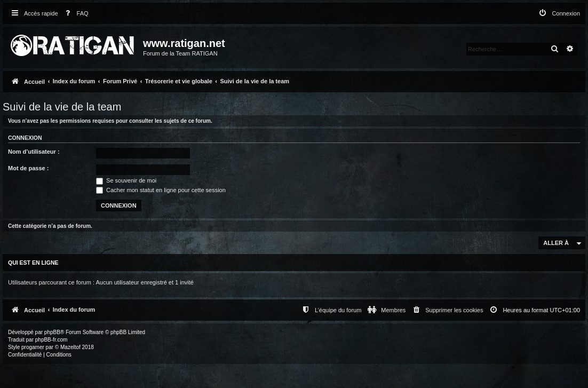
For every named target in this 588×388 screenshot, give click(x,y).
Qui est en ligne (33, 263)
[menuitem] (75, 14)
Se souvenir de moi (126, 180)
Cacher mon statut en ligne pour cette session (161, 190)
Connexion (25, 138)
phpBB (52, 332)
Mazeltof (70, 347)
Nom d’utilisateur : (34, 152)
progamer (33, 347)
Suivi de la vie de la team (62, 107)
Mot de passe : (28, 168)
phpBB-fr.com (51, 340)
